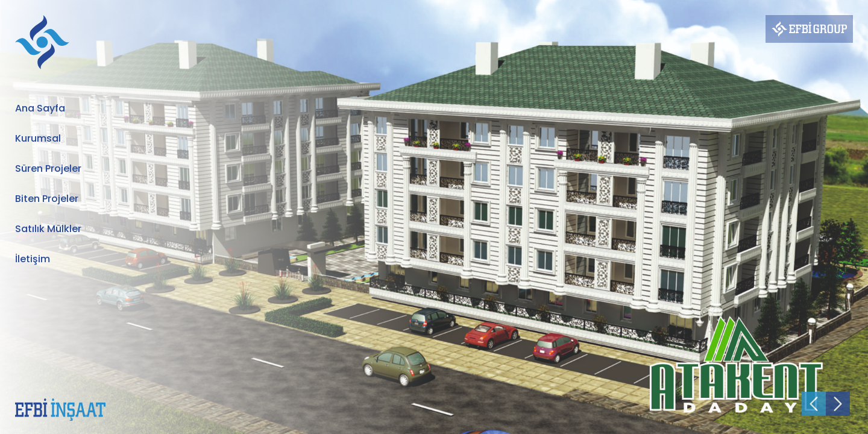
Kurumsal (38, 138)
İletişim (33, 259)
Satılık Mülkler (48, 229)
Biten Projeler (47, 199)
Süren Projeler (48, 168)
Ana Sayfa (40, 108)
